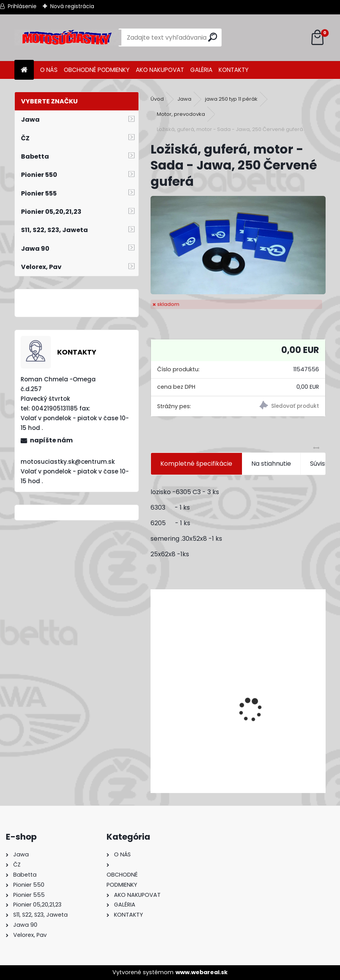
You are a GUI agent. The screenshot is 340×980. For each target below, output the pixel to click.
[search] (213, 37)
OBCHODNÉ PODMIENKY (97, 70)
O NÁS (49, 70)
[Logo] (68, 38)
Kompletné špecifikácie (196, 464)
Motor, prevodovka (181, 114)
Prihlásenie (22, 6)
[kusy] (183, 780)
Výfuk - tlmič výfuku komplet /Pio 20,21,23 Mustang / (235, 746)
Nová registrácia (72, 6)
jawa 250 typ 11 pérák (231, 99)
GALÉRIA (201, 70)
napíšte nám (51, 440)
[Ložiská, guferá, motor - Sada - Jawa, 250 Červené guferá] (238, 245)
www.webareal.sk (202, 972)
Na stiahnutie (271, 464)
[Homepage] (24, 70)
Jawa (184, 99)
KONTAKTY (234, 70)
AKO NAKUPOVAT (160, 70)
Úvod (157, 99)
